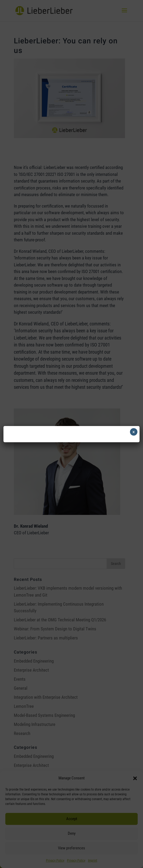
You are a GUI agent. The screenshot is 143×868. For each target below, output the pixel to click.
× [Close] (134, 432)
